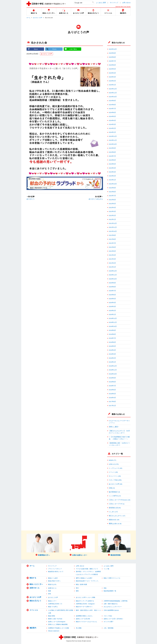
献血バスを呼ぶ (53, 607)
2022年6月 (112, 200)
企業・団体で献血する (111, 604)
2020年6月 (112, 295)
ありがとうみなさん (96, 199)
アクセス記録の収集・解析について (87, 569)
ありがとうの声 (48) (116, 484)
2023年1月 (112, 180)
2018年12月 (113, 366)
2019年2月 (112, 358)
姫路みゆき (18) (114, 520)
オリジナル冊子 (109, 622)
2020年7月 (112, 291)
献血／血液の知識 (81, 584)
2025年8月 (112, 57)
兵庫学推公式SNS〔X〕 (56, 604)
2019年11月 (113, 322)
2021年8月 (112, 239)
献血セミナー (52, 601)
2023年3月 (112, 172)
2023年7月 (112, 156)
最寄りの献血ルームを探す (84, 578)
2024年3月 (112, 124)
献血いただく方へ (36, 584)
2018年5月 (112, 394)
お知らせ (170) (114, 464)
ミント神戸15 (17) (115, 496)
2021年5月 (112, 251)
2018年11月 (113, 370)
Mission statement (54, 631)
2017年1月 (112, 406)
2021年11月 (113, 227)
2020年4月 (112, 303)
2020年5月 (112, 299)
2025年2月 (112, 81)
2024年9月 (112, 101)
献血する (33, 578)
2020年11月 (113, 275)
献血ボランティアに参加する (85, 601)
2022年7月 (112, 196)
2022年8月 (112, 192)
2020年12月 (113, 271)
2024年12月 (113, 89)
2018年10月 (113, 374)
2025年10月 (113, 49)
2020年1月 (112, 315)
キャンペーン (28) (115, 476)
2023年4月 (112, 168)
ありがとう (31, 199)
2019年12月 (113, 318)
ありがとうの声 (38, 18)
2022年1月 (112, 219)
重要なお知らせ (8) (115, 524)
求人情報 (79, 628)
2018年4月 (112, 398)
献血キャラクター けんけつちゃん (86, 622)
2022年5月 (112, 204)
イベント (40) (113, 472)
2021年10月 (113, 231)
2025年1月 (112, 85)
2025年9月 (112, 53)
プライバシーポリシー (55, 569)
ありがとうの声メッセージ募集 (86, 597)
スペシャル (34, 610)
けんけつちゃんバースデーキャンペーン (119, 422)
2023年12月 (113, 136)
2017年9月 (112, 402)
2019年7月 (112, 338)
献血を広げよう (35, 601)
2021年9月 (112, 235)
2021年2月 (112, 263)
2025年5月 (112, 69)
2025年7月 (112, 61)
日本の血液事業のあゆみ (111, 610)
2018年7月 (112, 386)
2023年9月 (112, 148)
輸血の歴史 (52, 616)
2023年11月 (113, 140)
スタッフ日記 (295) (115, 480)
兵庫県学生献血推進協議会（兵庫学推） (116, 601)
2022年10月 (113, 184)
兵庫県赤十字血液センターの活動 (59, 628)
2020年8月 (112, 287)
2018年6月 (112, 390)
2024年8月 (112, 105)
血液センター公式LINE (83, 619)
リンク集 (106, 569)
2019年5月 (112, 346)
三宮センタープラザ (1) (117, 504)
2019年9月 (112, 330)
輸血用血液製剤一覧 (110, 591)
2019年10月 (113, 326)
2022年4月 (112, 208)
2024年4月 (112, 120)
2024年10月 (113, 97)
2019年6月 (112, 342)
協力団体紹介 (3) (114, 492)
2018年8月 (112, 382)
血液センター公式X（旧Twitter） (114, 619)
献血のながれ (52, 584)
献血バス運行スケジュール (112, 578)
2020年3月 (112, 307)
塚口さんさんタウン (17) (117, 516)
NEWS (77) (113, 460)
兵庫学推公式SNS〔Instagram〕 (86, 604)
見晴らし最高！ (114, 427)
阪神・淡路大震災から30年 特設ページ (88, 610)
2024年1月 (112, 132)
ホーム (28, 18)
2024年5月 (112, 116)
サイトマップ (114, 3)
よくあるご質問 (101, 3)
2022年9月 (112, 188)
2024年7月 (112, 109)
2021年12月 (113, 223)
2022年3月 (112, 211)
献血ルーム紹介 (53, 578)
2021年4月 (112, 255)
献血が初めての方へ (54, 581)
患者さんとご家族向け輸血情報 (58, 624)
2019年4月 (112, 350)
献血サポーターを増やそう (84, 607)
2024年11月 (113, 93)
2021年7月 (112, 243)
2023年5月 (112, 164)
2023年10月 (113, 144)
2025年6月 (112, 65)
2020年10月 (113, 279)
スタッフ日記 (108, 616)
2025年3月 (112, 77)
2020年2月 (112, 311)
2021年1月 (112, 267)
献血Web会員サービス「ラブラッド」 (88, 581)
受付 (77, 588)
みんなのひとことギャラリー (113, 607)
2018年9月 (112, 378)
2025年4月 (112, 73)
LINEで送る (73, 49)
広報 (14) (112, 488)
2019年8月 (112, 334)
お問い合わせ (126, 3)
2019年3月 (112, 354)
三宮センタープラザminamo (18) (120, 500)
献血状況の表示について (56, 572)
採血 (105, 588)
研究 (50, 594)
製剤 (77, 591)
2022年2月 (112, 216)
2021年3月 (112, 259)
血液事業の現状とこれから (84, 616)
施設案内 (33, 628)
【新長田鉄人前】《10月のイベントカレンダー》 (119, 444)
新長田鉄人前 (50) (115, 508)
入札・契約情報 (109, 628)
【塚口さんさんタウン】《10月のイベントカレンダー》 (119, 432)
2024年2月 (112, 128)
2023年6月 (112, 160)
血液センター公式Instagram (57, 622)
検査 (50, 591)
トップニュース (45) (116, 468)
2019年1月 (112, 362)
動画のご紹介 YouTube (55, 619)
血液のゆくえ (35, 588)
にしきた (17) (113, 512)
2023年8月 (112, 152)
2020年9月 (112, 283)
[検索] (84, 3)
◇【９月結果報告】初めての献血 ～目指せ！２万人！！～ (119, 438)
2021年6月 (112, 247)
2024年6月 (112, 113)
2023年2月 (112, 176)
